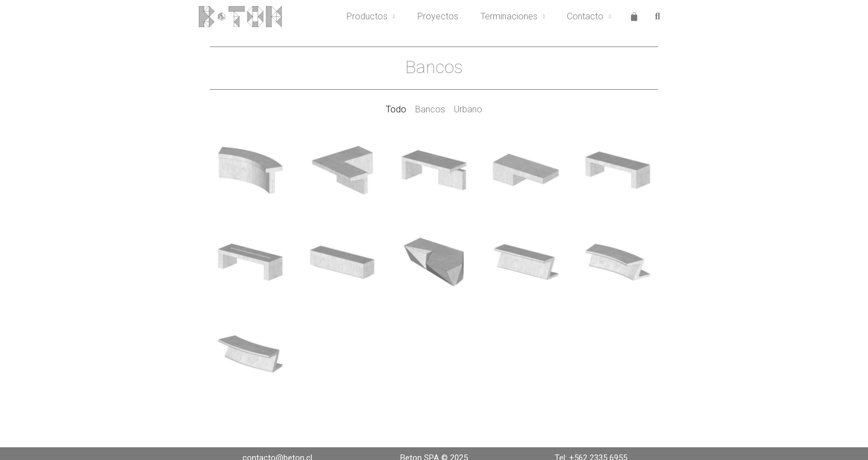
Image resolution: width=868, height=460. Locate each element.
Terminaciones (513, 17)
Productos (371, 17)
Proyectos (438, 16)
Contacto (589, 17)
